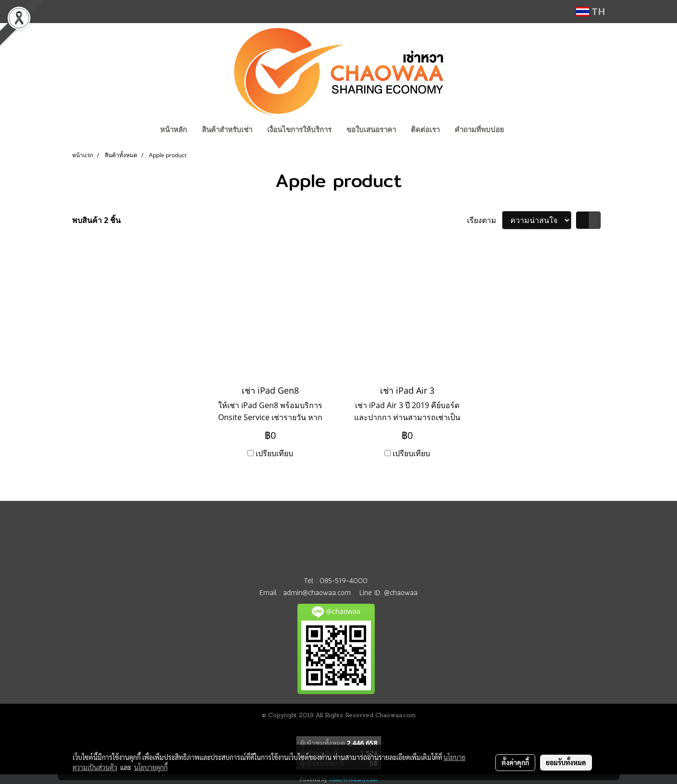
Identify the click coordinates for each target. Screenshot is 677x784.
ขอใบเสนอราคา (371, 130)
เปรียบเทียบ (274, 453)
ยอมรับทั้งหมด (566, 762)
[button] (520, 131)
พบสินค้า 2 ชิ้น (96, 220)
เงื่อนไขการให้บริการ (299, 130)
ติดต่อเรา (425, 130)
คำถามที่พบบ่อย (479, 130)
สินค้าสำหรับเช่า (227, 130)
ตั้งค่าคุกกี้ (515, 762)
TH (591, 11)
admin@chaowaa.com (317, 592)
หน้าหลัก (173, 130)
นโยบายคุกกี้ (151, 767)
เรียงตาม (485, 220)
